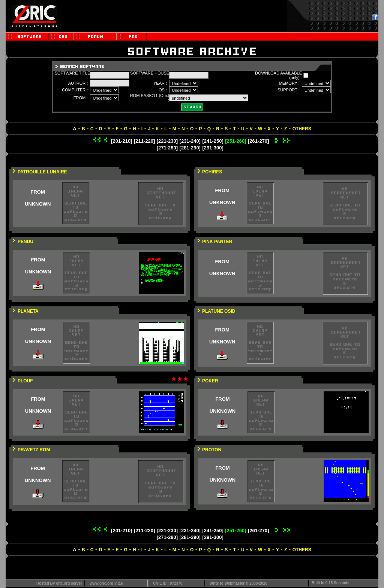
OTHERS (302, 129)
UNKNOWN (38, 204)
